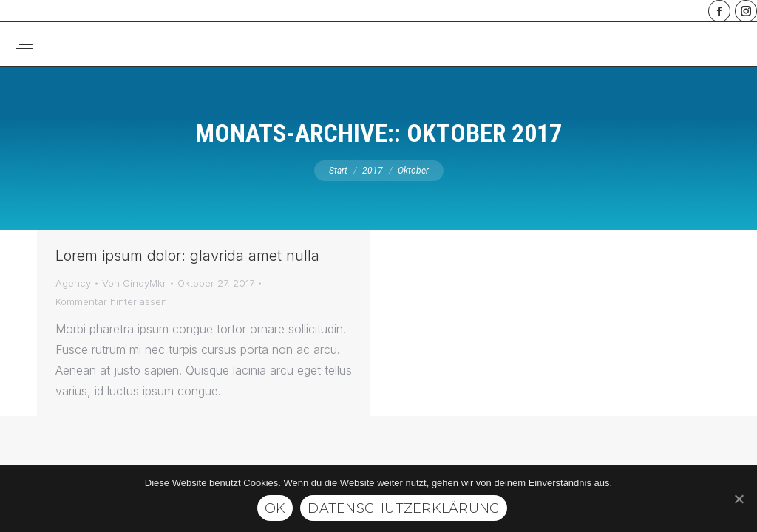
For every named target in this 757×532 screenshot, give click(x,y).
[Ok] (739, 499)
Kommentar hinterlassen (111, 301)
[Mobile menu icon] (24, 45)
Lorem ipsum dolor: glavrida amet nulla (187, 256)
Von (134, 283)
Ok (275, 508)
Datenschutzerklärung (404, 508)
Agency (73, 283)
